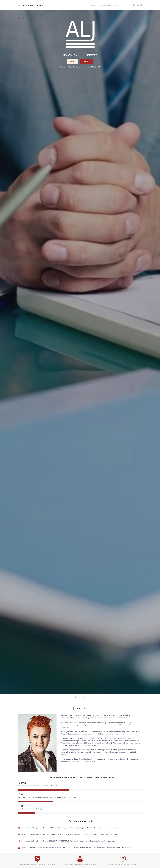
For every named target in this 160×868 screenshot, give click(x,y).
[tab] (75, 697)
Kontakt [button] (117, 5)
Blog (109, 5)
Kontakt (87, 61)
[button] (127, 5)
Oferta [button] (102, 5)
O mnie (73, 61)
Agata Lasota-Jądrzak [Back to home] (31, 5)
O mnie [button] (94, 5)
